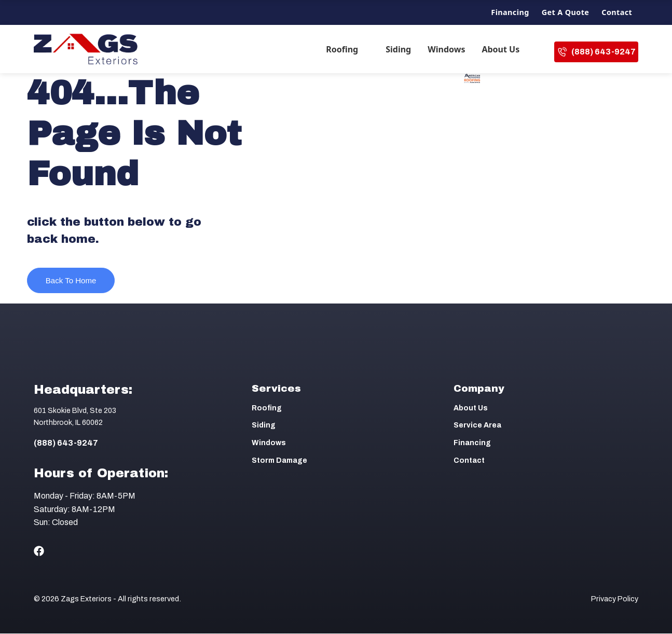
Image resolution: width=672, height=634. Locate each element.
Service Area (477, 426)
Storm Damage (279, 461)
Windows (446, 49)
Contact (617, 12)
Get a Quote (566, 12)
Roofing (342, 49)
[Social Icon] (39, 552)
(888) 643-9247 (596, 52)
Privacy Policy (615, 599)
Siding (398, 49)
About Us (500, 49)
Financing (510, 12)
